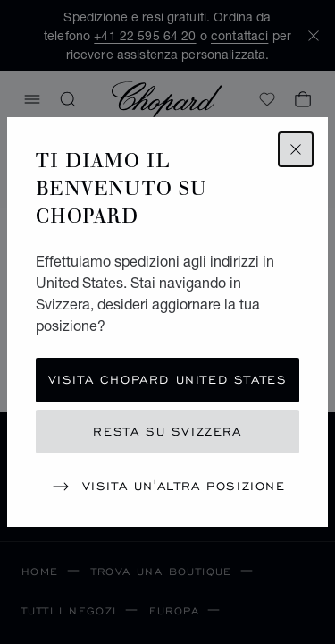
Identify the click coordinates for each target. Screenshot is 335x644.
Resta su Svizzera (167, 432)
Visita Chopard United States (168, 380)
